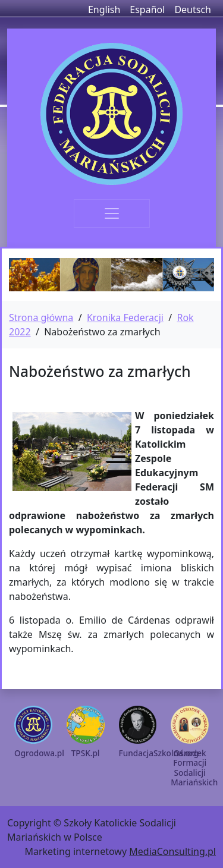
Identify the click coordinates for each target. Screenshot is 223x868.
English (104, 10)
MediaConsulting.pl (172, 851)
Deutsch (193, 10)
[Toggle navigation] (112, 213)
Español (147, 10)
